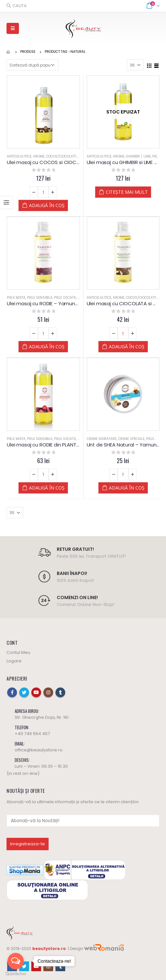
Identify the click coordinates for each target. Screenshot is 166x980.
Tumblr (60, 692)
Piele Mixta (16, 298)
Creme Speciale (131, 439)
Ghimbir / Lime (138, 156)
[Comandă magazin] (33, 65)
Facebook (12, 692)
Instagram (48, 692)
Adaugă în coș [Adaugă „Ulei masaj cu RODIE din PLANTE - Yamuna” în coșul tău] (47, 488)
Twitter (24, 692)
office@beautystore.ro (39, 750)
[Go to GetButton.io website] (16, 973)
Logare (14, 661)
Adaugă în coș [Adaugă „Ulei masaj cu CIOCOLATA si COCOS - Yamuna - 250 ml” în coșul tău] (127, 347)
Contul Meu (18, 652)
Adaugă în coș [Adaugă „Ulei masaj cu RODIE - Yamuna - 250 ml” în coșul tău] (47, 347)
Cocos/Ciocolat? (61, 156)
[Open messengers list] (16, 961)
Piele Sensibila (40, 298)
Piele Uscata (65, 298)
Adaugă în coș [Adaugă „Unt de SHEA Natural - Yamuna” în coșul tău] (127, 488)
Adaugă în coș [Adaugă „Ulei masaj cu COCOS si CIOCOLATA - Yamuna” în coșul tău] (47, 205)
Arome (39, 156)
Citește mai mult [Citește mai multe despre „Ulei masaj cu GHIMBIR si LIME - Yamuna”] (127, 192)
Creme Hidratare (102, 439)
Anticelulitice (19, 156)
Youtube (36, 692)
